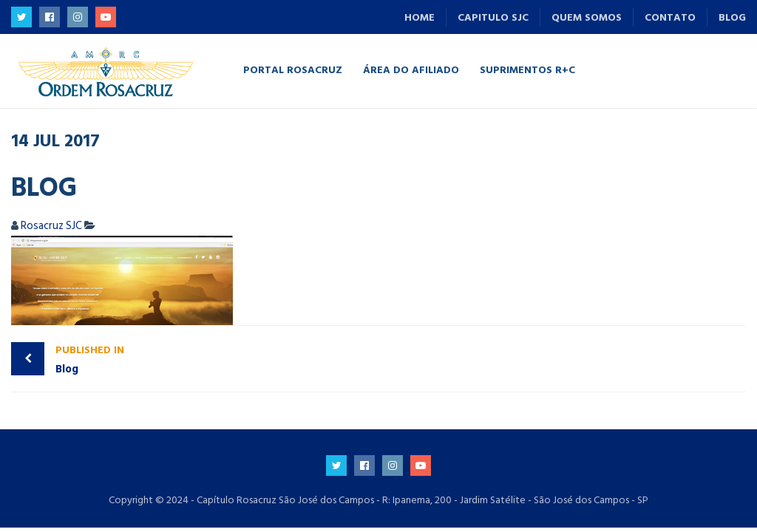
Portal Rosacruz (293, 69)
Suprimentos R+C (527, 69)
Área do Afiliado (411, 69)
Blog (732, 17)
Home (420, 17)
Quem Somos (587, 17)
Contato (670, 17)
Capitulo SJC (493, 17)
